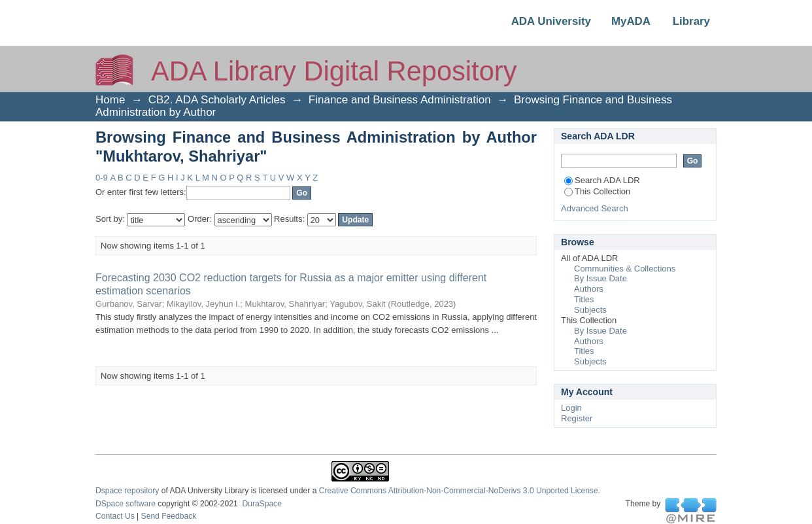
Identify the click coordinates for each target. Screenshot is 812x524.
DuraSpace (262, 504)
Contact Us (115, 516)
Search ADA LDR (602, 180)
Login (571, 408)
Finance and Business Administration (400, 100)
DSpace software (126, 504)
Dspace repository (127, 491)
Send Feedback (169, 516)
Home (110, 100)
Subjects (590, 310)
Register (577, 418)
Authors (589, 289)
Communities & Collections (625, 269)
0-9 (102, 178)
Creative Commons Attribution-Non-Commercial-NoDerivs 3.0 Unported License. (460, 491)
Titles (584, 299)
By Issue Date (601, 278)
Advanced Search (595, 208)
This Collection (597, 191)
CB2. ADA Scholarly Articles (217, 100)
